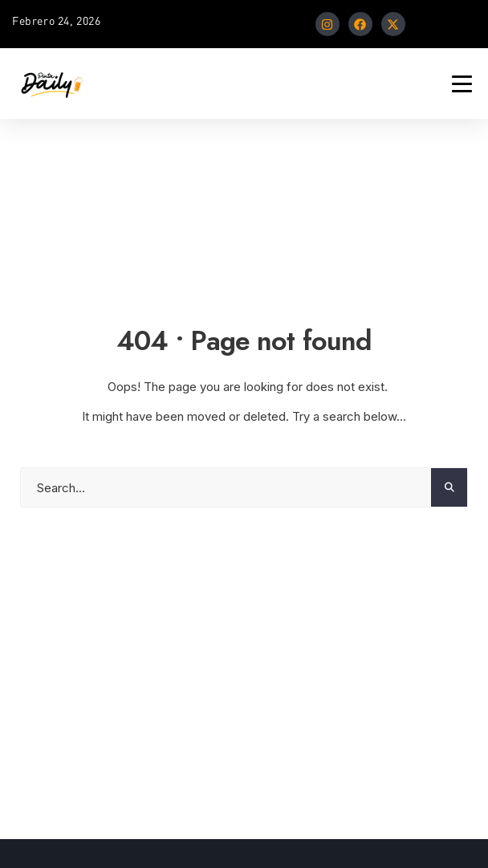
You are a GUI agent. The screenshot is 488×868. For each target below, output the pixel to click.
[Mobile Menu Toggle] (462, 84)
